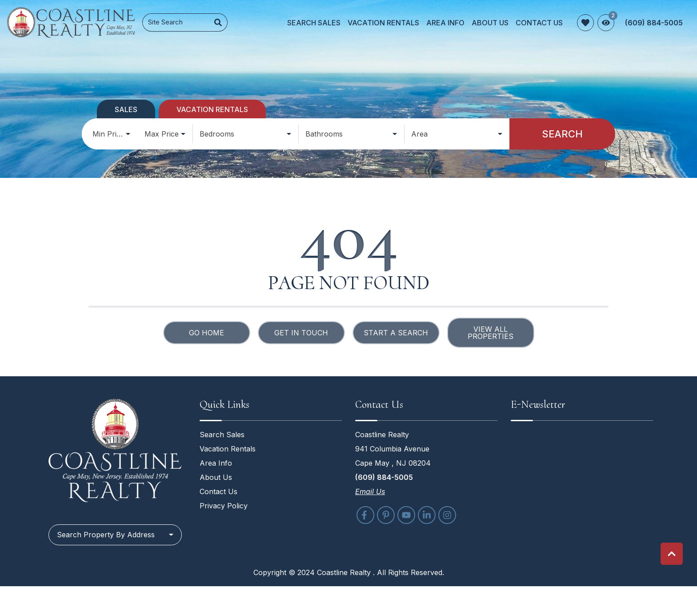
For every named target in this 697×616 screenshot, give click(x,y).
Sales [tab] (126, 109)
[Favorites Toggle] (585, 23)
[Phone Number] (654, 23)
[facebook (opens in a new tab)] (365, 515)
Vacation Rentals (383, 23)
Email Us (370, 491)
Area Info (445, 23)
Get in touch (301, 333)
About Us (490, 23)
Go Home (206, 333)
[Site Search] (176, 22)
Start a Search (396, 333)
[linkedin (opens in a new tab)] (427, 515)
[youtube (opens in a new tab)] (406, 515)
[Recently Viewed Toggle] (606, 23)
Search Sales (314, 23)
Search (562, 134)
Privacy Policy (224, 506)
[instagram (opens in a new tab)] (447, 515)
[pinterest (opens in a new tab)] (386, 515)
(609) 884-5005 (384, 477)
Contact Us (539, 23)
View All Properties (491, 333)
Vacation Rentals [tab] (212, 109)
